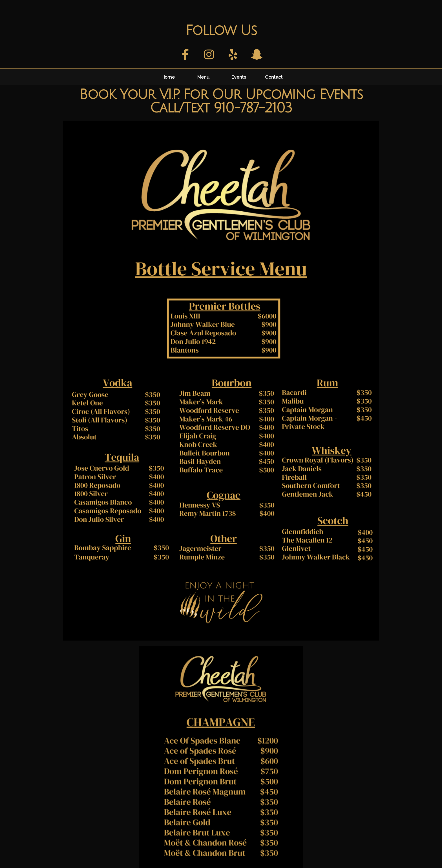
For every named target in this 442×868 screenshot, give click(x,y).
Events (239, 77)
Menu (203, 77)
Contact (274, 77)
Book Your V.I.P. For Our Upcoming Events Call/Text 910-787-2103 (221, 101)
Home (168, 77)
